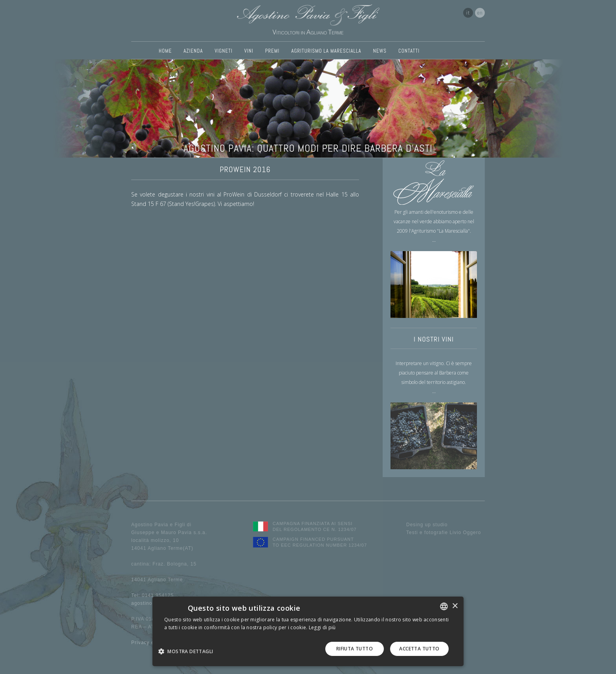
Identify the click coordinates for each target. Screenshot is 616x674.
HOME (165, 51)
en (480, 13)
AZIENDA (193, 51)
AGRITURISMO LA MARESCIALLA (326, 51)
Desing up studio (427, 525)
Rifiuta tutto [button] (355, 649)
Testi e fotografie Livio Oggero (444, 533)
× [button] (455, 606)
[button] (189, 651)
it (468, 13)
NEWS (380, 51)
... (434, 240)
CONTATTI (409, 51)
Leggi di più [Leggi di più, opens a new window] (322, 627)
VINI (249, 51)
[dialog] (308, 631)
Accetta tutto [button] (419, 649)
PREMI (272, 51)
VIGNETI (223, 51)
